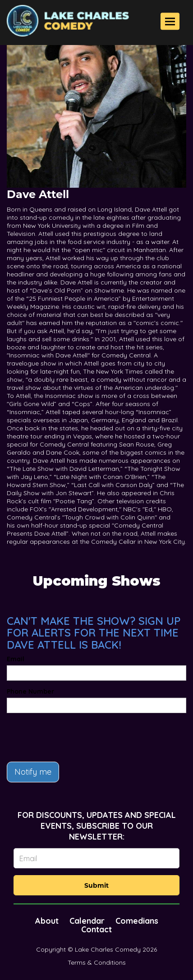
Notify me (33, 772)
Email (16, 659)
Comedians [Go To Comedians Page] (137, 921)
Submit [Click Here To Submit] (96, 885)
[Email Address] (96, 858)
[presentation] (75, 737)
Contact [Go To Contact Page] (96, 929)
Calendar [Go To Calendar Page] (87, 921)
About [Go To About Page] (47, 921)
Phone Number (30, 691)
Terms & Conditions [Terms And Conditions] (97, 962)
